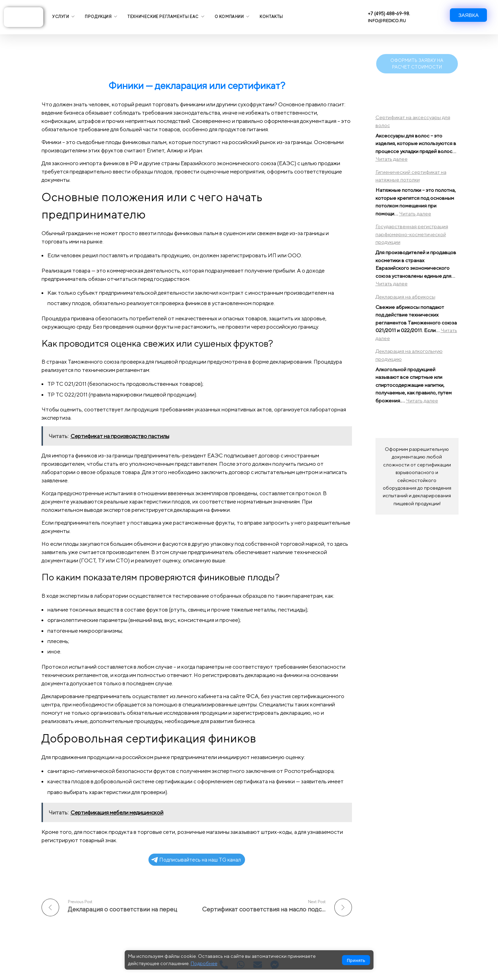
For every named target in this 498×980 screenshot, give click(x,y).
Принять (356, 960)
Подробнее (204, 963)
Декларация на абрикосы (405, 297)
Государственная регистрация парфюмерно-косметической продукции (412, 234)
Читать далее (392, 159)
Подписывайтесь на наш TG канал (196, 860)
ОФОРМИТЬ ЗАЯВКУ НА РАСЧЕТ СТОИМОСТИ (417, 64)
